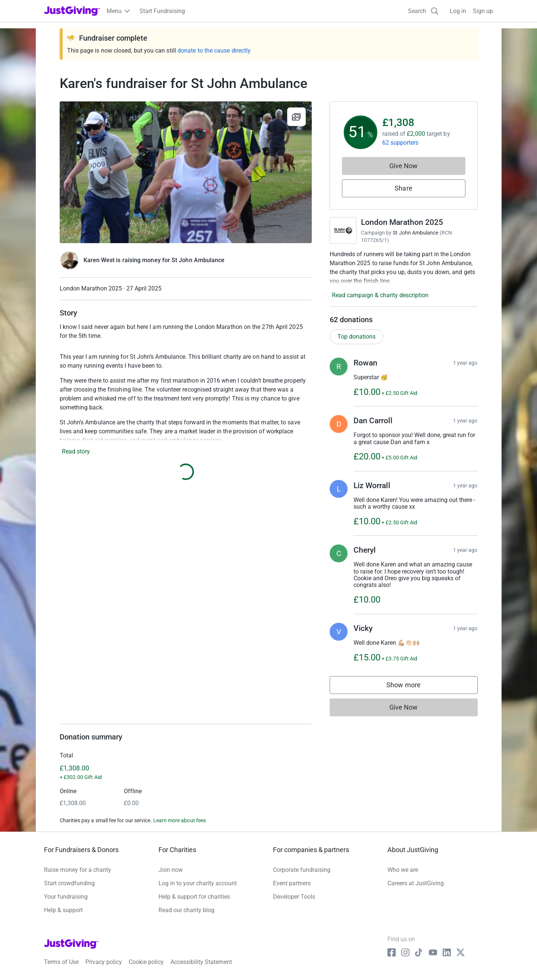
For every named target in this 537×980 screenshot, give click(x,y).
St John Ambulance (415, 233)
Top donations (357, 337)
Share (403, 188)
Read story (76, 451)
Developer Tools (294, 897)
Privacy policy (104, 962)
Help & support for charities (194, 897)
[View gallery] (296, 117)
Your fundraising (66, 897)
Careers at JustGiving (416, 883)
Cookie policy (146, 962)
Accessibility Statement (201, 962)
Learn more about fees (180, 820)
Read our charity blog (186, 910)
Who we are (403, 870)
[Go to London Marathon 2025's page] (343, 230)
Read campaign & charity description (380, 295)
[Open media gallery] (186, 172)
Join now (171, 870)
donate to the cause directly (214, 51)
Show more (411, 687)
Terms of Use (61, 962)
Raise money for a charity (78, 870)
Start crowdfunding (69, 883)
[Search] (423, 11)
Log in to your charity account (198, 883)
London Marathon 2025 (402, 222)
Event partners (292, 883)
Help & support (63, 910)
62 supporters (401, 143)
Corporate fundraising (302, 870)
